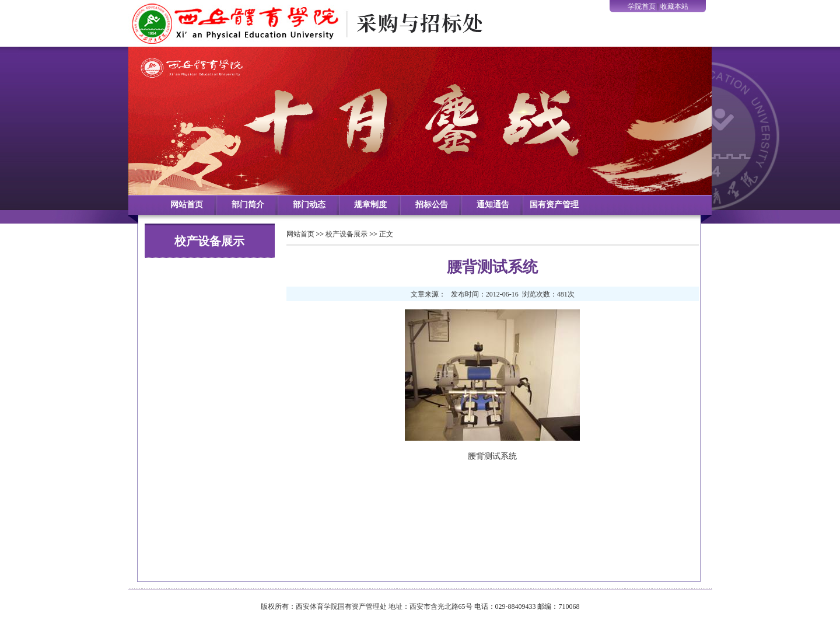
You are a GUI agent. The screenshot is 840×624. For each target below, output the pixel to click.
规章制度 (370, 205)
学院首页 (642, 6)
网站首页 (187, 205)
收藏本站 (674, 6)
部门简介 (248, 205)
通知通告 (493, 205)
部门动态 (309, 205)
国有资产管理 (554, 205)
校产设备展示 (346, 234)
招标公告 (432, 205)
